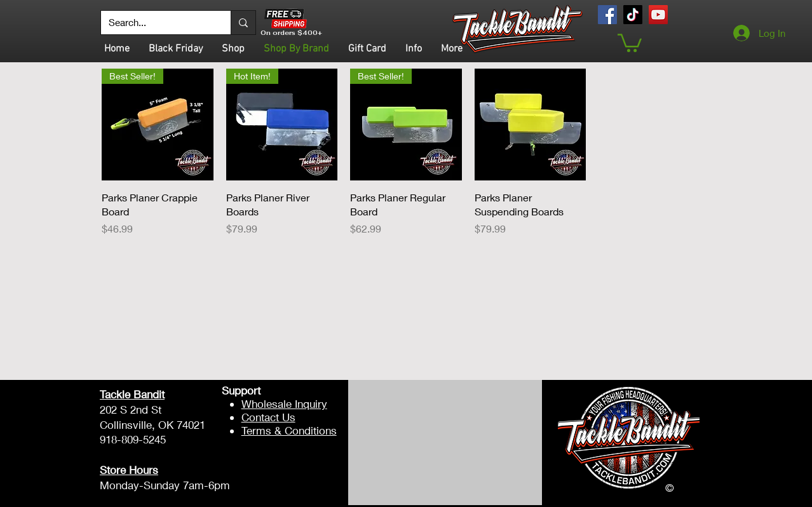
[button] (630, 42)
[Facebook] (607, 15)
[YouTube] (658, 15)
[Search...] (156, 23)
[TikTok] (633, 15)
